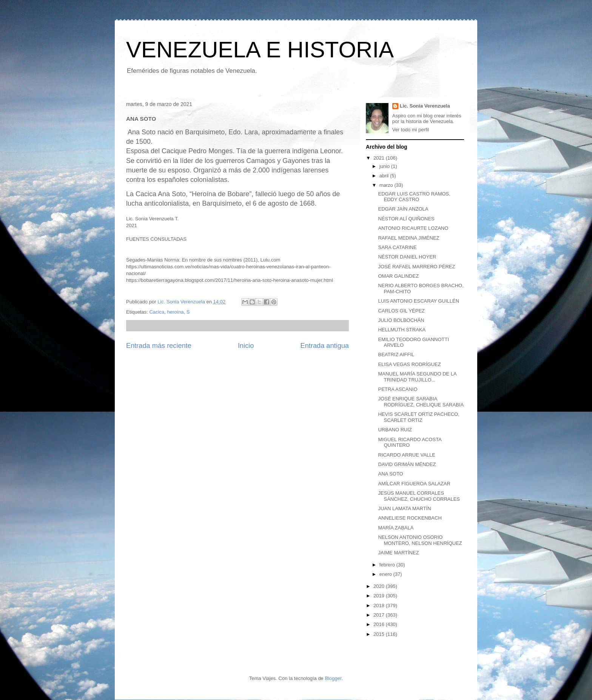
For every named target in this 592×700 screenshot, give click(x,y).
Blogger (333, 678)
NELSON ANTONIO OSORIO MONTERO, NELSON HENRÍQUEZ (420, 540)
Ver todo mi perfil (411, 130)
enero (386, 574)
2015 (380, 634)
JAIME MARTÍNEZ (398, 553)
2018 (380, 605)
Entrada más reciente (159, 346)
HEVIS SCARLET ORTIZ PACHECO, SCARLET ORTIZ (419, 417)
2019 (380, 596)
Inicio (246, 346)
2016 (380, 624)
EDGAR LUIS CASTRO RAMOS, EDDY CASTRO (414, 197)
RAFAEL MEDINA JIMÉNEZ (409, 238)
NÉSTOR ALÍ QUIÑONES (406, 219)
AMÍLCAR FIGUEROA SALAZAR (414, 484)
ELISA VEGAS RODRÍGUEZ (409, 364)
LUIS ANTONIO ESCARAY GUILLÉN (419, 301)
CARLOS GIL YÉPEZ (401, 311)
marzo (387, 185)
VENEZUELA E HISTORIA (260, 50)
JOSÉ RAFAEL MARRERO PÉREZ (416, 267)
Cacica (157, 312)
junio (385, 166)
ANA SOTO (390, 474)
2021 (380, 158)
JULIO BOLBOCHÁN (401, 320)
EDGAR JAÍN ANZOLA (403, 209)
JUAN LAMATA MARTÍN (404, 508)
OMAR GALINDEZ (398, 276)
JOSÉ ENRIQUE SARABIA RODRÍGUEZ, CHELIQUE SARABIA (421, 402)
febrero (388, 565)
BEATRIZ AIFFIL (396, 355)
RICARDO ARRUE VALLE (406, 455)
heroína (175, 312)
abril (385, 176)
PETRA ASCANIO (398, 389)
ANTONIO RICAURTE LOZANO (413, 228)
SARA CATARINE (397, 247)
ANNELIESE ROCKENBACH (410, 518)
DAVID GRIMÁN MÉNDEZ (407, 464)
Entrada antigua (325, 346)
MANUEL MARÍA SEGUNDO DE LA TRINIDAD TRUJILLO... (417, 377)
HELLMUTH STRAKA (402, 330)
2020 (380, 586)
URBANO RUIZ (395, 430)
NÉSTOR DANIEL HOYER (407, 257)
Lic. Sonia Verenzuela (425, 106)
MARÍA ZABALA (396, 528)
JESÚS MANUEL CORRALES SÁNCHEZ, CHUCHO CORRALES (419, 496)
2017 (380, 615)
